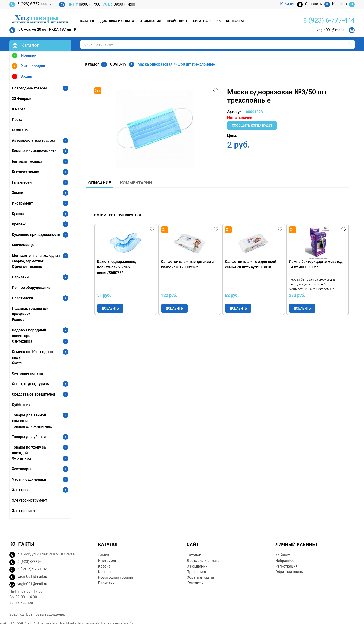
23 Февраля (22, 99)
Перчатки (20, 277)
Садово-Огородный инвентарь (29, 333)
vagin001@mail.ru (332, 30)
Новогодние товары (29, 88)
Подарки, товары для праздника (31, 311)
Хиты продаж (28, 67)
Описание (100, 183)
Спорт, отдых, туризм (31, 384)
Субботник (21, 405)
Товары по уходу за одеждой (29, 450)
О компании (151, 21)
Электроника (23, 511)
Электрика (21, 490)
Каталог (88, 21)
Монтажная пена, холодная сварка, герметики (36, 258)
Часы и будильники (29, 479)
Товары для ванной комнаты (29, 418)
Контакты (235, 21)
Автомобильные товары (33, 140)
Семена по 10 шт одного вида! (33, 355)
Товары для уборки (29, 437)
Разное (18, 320)
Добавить (110, 308)
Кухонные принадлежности (36, 235)
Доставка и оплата (117, 21)
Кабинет (283, 555)
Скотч (17, 363)
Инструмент (22, 203)
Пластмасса (22, 298)
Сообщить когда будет (252, 125)
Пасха (17, 120)
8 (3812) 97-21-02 (32, 569)
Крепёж (19, 224)
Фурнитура (21, 458)
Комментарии (136, 183)
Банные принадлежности (34, 151)
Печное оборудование (31, 288)
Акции (22, 77)
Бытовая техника (27, 161)
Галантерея (22, 182)
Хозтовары (22, 469)
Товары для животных (32, 426)
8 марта (19, 109)
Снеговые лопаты (28, 373)
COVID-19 (20, 130)
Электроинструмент (29, 500)
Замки (18, 193)
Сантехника (22, 341)
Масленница (23, 245)
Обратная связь (207, 21)
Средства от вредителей (33, 394)
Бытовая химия (26, 172)
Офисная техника (27, 267)
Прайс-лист (177, 21)
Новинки (24, 56)
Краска (18, 214)
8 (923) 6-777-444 (28, 5)
